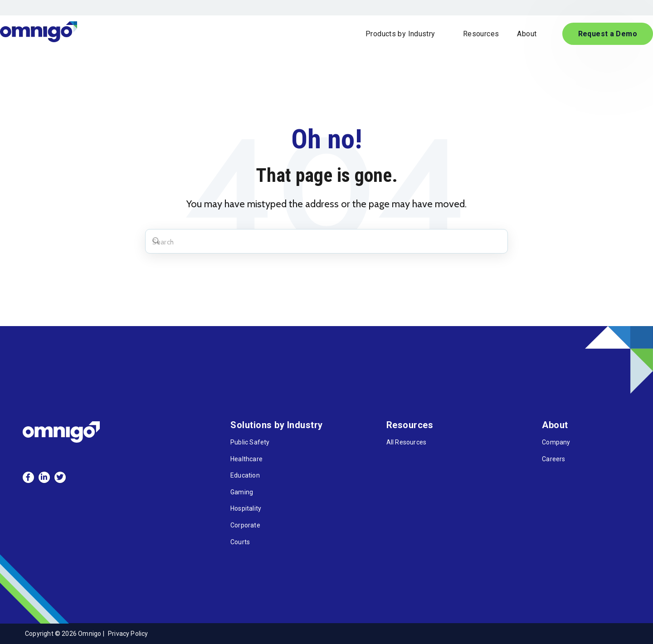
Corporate (245, 525)
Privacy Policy (128, 634)
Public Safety (250, 442)
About (528, 34)
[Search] (326, 241)
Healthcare (246, 459)
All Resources (406, 442)
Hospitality (246, 508)
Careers (553, 459)
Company (556, 442)
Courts (240, 542)
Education (245, 475)
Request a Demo (608, 34)
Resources (481, 34)
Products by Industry (401, 34)
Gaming (242, 492)
